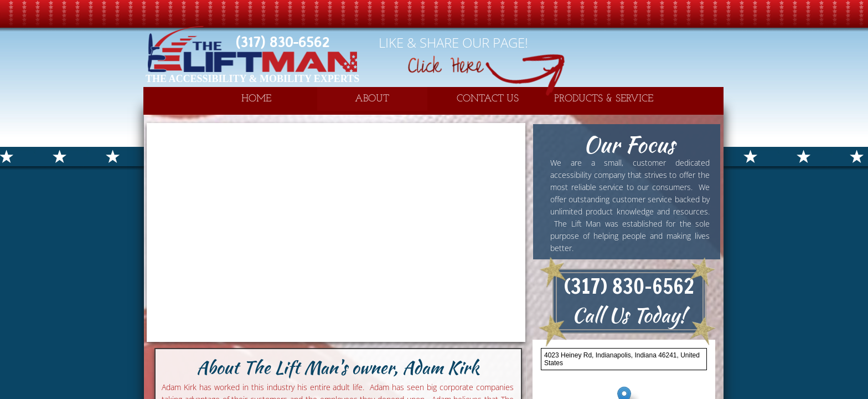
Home (256, 99)
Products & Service (604, 99)
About (372, 99)
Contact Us (488, 99)
